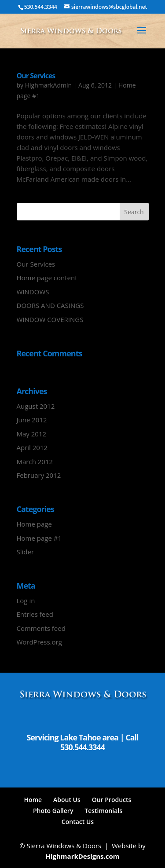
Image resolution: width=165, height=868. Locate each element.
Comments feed (41, 628)
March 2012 (35, 461)
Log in (26, 601)
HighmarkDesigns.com (82, 856)
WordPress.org (39, 642)
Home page (34, 524)
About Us (67, 800)
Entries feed (35, 614)
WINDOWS (33, 292)
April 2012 (32, 447)
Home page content (47, 278)
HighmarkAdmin (48, 85)
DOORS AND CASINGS (50, 305)
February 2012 (39, 475)
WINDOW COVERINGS (50, 319)
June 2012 (32, 420)
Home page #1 (39, 538)
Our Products (112, 800)
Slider (26, 552)
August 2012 (36, 406)
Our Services (36, 76)
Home (33, 800)
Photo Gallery (53, 811)
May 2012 (32, 434)
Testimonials (103, 811)
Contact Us (78, 822)
